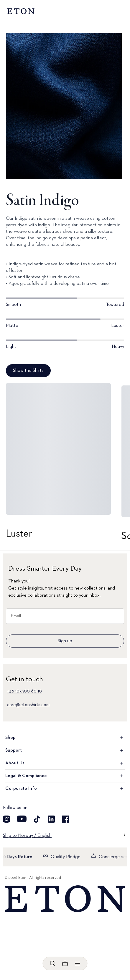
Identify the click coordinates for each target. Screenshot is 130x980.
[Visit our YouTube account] (22, 819)
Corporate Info (65, 789)
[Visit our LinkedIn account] (51, 819)
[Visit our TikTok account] (37, 819)
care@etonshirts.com (28, 705)
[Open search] (53, 963)
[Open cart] (65, 963)
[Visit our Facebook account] (65, 819)
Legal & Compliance (65, 776)
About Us (65, 763)
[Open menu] (78, 963)
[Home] (65, 899)
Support (65, 750)
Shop (65, 738)
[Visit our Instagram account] (6, 819)
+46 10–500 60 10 (24, 691)
